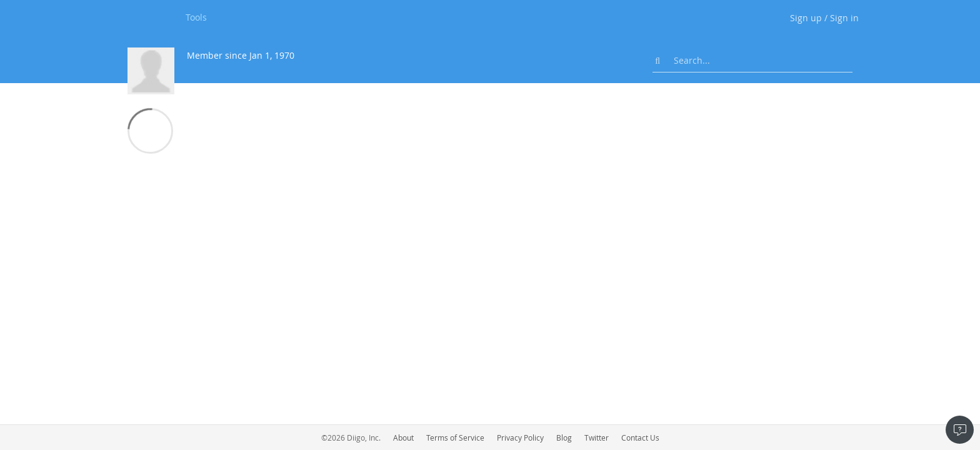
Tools (196, 17)
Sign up (806, 18)
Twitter (597, 437)
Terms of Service (455, 437)
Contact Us (640, 437)
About (403, 437)
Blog (564, 437)
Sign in (844, 18)
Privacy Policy (520, 437)
